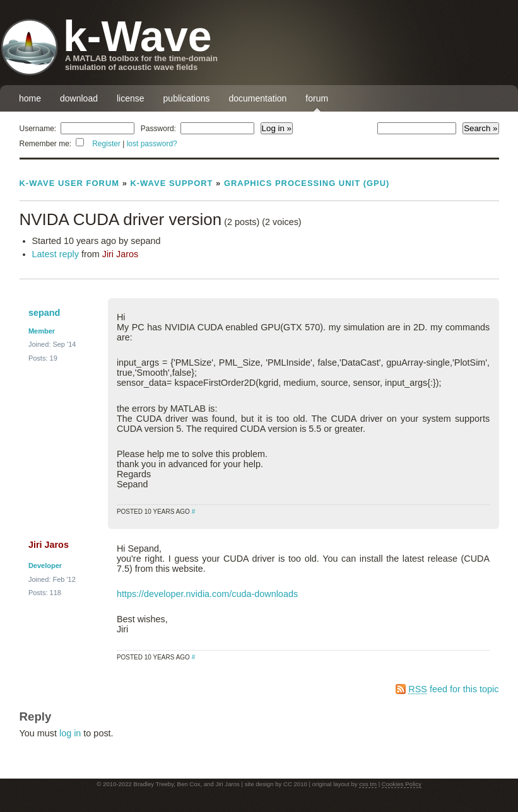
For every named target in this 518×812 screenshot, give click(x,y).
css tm (368, 784)
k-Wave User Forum (70, 183)
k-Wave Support (171, 183)
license (131, 98)
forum (317, 98)
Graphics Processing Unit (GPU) (307, 183)
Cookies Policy (402, 784)
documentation (258, 98)
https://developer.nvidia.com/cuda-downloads (207, 594)
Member (42, 331)
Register (106, 144)
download (79, 98)
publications (187, 98)
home (30, 98)
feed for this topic (453, 689)
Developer (45, 565)
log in (70, 733)
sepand (44, 313)
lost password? (152, 144)
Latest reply (56, 254)
